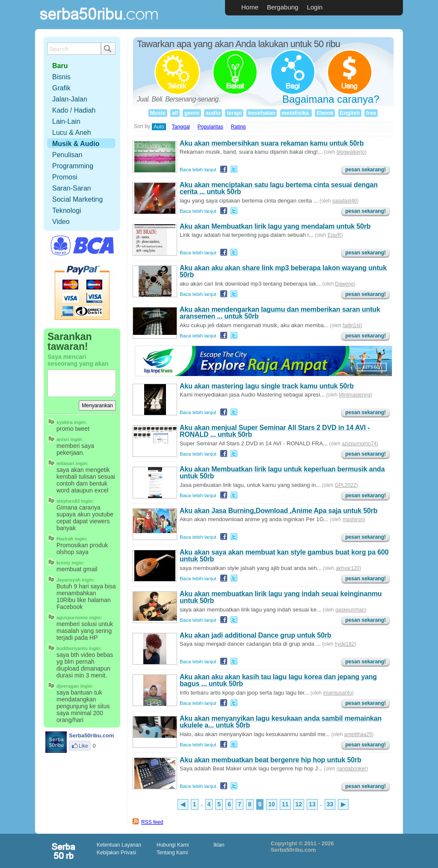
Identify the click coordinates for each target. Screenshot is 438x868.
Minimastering (355, 395)
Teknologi (67, 210)
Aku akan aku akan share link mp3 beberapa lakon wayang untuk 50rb (283, 271)
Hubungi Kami (173, 845)
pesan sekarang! (365, 170)
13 (312, 804)
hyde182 (345, 644)
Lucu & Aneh (72, 133)
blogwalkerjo (351, 152)
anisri (63, 439)
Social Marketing (77, 199)
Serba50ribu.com (99, 24)
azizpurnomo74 (359, 444)
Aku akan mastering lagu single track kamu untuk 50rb (267, 386)
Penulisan (67, 155)
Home (250, 7)
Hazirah (65, 539)
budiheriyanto (72, 648)
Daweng (344, 284)
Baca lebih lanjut (198, 169)
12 (299, 804)
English (350, 113)
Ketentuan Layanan (119, 845)
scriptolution (64, 851)
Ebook (325, 113)
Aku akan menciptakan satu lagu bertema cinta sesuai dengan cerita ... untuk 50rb (279, 188)
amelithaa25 (358, 734)
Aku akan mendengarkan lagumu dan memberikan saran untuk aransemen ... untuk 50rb (280, 313)
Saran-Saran (72, 188)
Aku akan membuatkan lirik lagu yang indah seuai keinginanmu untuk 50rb (281, 597)
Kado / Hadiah (74, 110)
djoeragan (68, 686)
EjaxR (334, 235)
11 (285, 804)
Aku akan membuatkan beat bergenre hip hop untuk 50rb (271, 760)
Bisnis (61, 77)
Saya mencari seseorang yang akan (78, 360)
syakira (65, 422)
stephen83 (68, 501)
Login (315, 7)
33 (330, 804)
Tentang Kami (172, 853)
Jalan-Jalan (70, 99)
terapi (234, 113)
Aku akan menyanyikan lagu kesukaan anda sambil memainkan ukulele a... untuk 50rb (281, 722)
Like (80, 746)
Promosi (65, 177)
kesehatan (262, 113)
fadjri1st (352, 325)
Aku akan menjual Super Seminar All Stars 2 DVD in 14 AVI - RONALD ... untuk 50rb (275, 431)
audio (213, 113)
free (371, 113)
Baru (60, 66)
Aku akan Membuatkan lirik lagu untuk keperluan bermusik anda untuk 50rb (282, 473)
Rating (238, 127)
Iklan (219, 845)
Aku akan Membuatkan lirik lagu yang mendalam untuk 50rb (275, 226)
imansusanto (337, 693)
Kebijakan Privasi (116, 853)
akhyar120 (348, 568)
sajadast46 (345, 201)
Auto (159, 127)
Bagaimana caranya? (331, 99)
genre (192, 113)
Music (158, 113)
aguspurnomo (72, 617)
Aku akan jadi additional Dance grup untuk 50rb (255, 635)
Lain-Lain (66, 121)
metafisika (296, 113)
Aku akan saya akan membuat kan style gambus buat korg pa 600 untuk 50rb (284, 556)
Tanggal (181, 127)
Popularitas (210, 127)
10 (272, 804)
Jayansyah (68, 580)
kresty (63, 563)
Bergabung (283, 7)
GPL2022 (346, 485)
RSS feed (152, 822)
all (175, 113)
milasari (65, 463)
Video (61, 222)
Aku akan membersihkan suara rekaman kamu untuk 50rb (272, 143)
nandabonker (351, 769)
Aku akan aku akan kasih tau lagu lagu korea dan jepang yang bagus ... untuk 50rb (278, 680)
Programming (73, 166)
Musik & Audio (76, 144)
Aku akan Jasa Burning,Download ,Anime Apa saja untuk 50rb (278, 511)
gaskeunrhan (350, 610)
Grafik (61, 88)
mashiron (353, 519)
